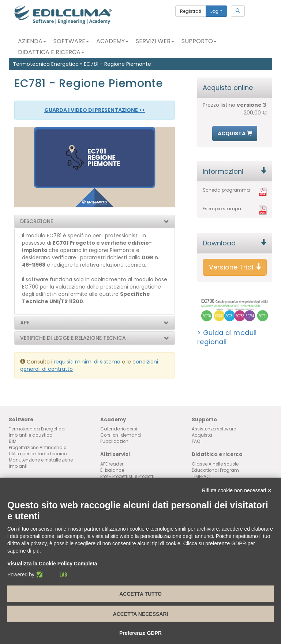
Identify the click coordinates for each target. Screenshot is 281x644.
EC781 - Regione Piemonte (117, 64)
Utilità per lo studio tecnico (38, 454)
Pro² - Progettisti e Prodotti (127, 477)
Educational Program (215, 470)
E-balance (112, 470)
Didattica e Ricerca (51, 52)
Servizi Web (155, 41)
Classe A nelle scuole (215, 464)
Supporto (199, 41)
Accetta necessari (141, 614)
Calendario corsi (119, 429)
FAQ (196, 441)
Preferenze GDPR (140, 633)
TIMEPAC (201, 477)
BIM (13, 441)
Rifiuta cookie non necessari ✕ (237, 490)
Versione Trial (235, 267)
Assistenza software (214, 429)
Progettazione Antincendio (38, 448)
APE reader (112, 464)
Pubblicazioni (115, 441)
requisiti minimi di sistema (88, 362)
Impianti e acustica (31, 435)
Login (216, 11)
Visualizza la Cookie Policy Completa (52, 564)
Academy (112, 41)
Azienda (32, 41)
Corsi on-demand (121, 435)
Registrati (191, 11)
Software (71, 41)
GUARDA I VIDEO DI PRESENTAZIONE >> (95, 110)
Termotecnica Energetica (46, 64)
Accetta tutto (140, 594)
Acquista (202, 435)
